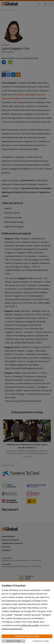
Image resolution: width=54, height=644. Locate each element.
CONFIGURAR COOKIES (40, 641)
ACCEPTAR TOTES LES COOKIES (27, 636)
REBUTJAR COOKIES (14, 641)
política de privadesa (12, 629)
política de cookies (30, 625)
